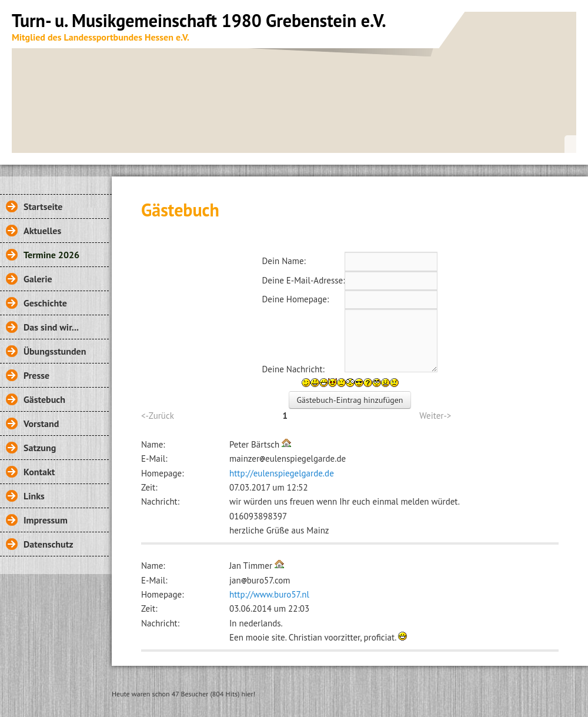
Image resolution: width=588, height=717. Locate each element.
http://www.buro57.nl (269, 594)
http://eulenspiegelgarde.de (282, 473)
